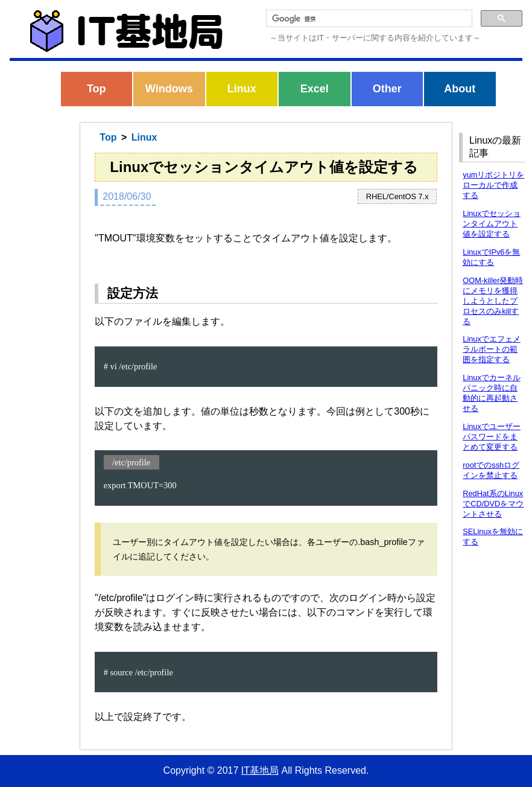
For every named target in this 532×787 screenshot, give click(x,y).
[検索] (368, 19)
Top (97, 89)
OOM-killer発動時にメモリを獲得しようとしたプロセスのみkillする (493, 301)
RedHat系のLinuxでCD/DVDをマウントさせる (493, 504)
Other (387, 89)
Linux (242, 89)
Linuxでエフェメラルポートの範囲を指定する (492, 349)
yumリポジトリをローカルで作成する (493, 185)
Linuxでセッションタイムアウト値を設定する (492, 224)
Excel (315, 89)
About (460, 89)
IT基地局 (260, 770)
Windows (169, 89)
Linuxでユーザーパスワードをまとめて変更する (492, 437)
